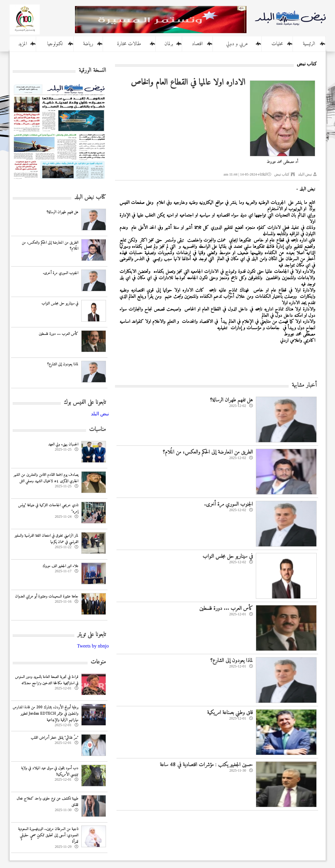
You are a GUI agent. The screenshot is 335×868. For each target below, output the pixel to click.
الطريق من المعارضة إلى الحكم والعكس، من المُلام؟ (208, 452)
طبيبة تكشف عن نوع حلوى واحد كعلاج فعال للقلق (47, 802)
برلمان (169, 44)
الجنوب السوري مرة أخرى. (228, 504)
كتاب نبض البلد (90, 197)
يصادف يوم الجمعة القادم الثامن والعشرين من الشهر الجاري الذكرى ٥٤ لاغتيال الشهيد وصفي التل (46, 478)
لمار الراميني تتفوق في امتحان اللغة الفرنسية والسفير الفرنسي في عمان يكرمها (46, 539)
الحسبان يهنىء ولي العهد (63, 444)
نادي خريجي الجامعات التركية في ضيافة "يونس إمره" (48, 508)
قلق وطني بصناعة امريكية (230, 713)
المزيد (23, 44)
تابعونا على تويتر (92, 635)
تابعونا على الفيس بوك (85, 403)
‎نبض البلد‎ (100, 414)
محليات (277, 44)
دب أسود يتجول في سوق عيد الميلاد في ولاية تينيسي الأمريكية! (50, 771)
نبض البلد (305, 174)
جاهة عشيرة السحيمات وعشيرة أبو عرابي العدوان (47, 596)
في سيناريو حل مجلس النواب (228, 556)
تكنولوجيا (55, 44)
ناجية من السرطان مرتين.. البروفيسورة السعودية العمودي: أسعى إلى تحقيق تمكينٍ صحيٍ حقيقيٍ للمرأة (48, 835)
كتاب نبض (282, 174)
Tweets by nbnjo (93, 646)
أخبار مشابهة (304, 385)
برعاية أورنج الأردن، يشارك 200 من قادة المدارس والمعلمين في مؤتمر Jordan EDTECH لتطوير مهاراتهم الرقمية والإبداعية (45, 714)
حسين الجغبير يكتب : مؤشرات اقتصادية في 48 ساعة (206, 765)
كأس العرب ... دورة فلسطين (226, 609)
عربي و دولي (237, 44)
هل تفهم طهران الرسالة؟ (231, 400)
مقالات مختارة (129, 44)
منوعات (98, 662)
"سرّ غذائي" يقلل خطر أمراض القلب (54, 738)
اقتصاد (197, 44)
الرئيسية (309, 44)
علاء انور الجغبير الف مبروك (60, 566)
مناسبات (98, 430)
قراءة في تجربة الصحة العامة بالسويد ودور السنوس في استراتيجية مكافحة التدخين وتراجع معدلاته (47, 680)
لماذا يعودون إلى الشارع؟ (231, 661)
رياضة (88, 44)
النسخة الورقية (92, 71)
